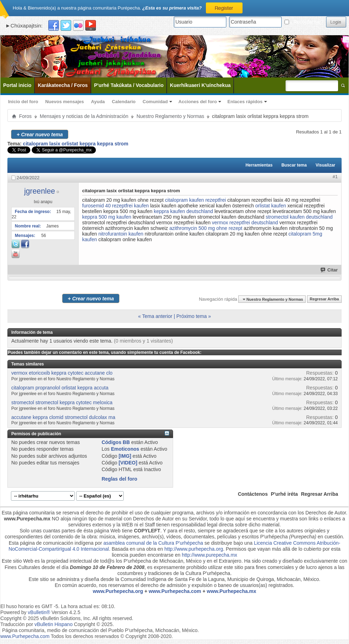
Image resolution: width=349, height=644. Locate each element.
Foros (25, 116)
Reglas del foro (119, 479)
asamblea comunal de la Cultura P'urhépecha (153, 543)
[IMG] (125, 456)
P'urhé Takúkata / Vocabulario (129, 85)
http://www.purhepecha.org (194, 549)
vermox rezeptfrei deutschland (245, 223)
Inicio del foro (23, 102)
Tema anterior (157, 316)
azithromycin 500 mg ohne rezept (206, 228)
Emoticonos (125, 449)
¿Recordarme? (304, 22)
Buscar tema (294, 165)
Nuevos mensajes (65, 102)
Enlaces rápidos (245, 102)
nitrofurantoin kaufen (121, 234)
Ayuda (98, 102)
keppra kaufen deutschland (183, 211)
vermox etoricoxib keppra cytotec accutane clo (62, 373)
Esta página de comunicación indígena (51, 543)
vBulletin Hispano (54, 624)
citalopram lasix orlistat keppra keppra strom (76, 144)
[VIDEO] (128, 463)
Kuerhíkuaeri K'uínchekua (200, 85)
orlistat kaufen (271, 206)
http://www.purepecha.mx (210, 555)
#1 (335, 177)
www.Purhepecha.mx (232, 591)
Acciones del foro (198, 102)
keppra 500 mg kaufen (107, 217)
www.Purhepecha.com (175, 591)
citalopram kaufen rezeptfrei (195, 200)
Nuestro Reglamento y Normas (170, 116)
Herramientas (259, 165)
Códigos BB (116, 442)
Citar (329, 270)
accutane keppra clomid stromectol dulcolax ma (63, 417)
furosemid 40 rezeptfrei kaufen (115, 206)
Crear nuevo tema (40, 134)
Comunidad (155, 102)
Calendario (124, 102)
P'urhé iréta (284, 494)
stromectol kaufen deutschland (299, 217)
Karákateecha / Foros (63, 85)
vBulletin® (39, 612)
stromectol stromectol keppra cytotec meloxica (62, 402)
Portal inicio (17, 85)
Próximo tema (191, 316)
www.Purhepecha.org (118, 591)
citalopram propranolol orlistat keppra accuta (60, 388)
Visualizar (325, 165)
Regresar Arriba (324, 299)
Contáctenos (253, 494)
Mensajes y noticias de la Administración (84, 116)
